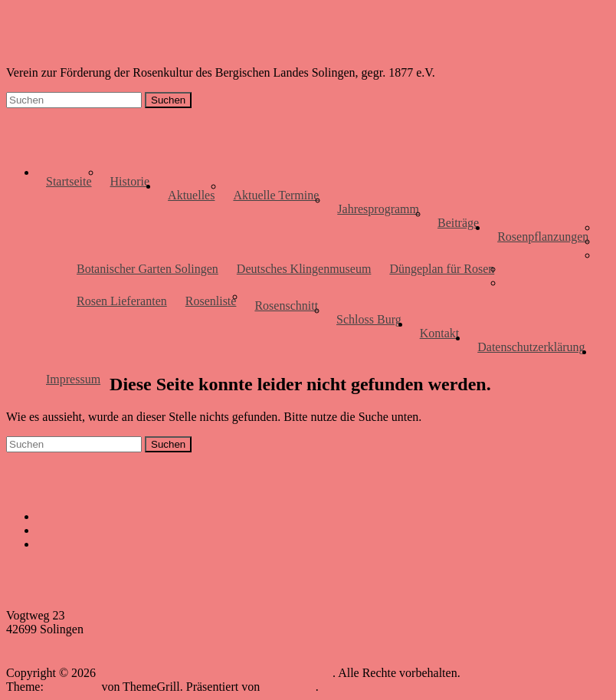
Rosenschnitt (286, 306)
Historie (130, 181)
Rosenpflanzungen (543, 237)
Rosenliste (211, 301)
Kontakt (440, 333)
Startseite (69, 181)
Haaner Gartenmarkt (87, 530)
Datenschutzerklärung (531, 347)
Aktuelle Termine (276, 195)
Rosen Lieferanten (122, 301)
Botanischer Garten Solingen (147, 269)
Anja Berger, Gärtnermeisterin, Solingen (136, 544)
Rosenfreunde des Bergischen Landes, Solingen (191, 37)
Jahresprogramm (378, 209)
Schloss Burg (369, 319)
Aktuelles (191, 195)
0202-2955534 (42, 643)
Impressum (73, 379)
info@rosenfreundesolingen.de (82, 657)
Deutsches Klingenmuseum (304, 269)
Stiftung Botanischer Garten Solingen (129, 516)
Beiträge (458, 223)
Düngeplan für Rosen (442, 269)
